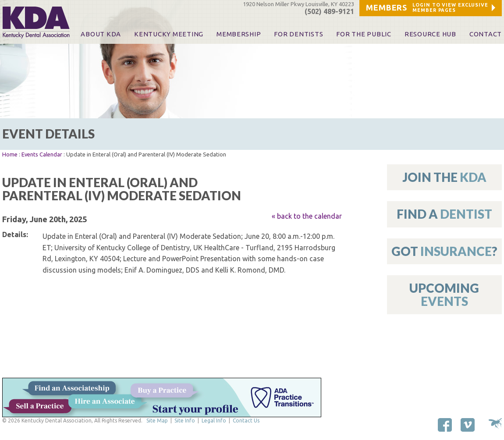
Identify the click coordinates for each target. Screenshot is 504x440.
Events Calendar (42, 154)
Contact (486, 34)
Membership (239, 34)
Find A (444, 214)
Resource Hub (430, 34)
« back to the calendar (307, 216)
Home (10, 154)
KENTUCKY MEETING (169, 34)
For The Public (364, 34)
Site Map (157, 420)
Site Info (185, 420)
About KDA (101, 34)
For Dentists (298, 34)
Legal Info (214, 420)
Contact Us (246, 420)
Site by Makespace (495, 424)
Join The (444, 177)
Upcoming (444, 294)
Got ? (444, 251)
